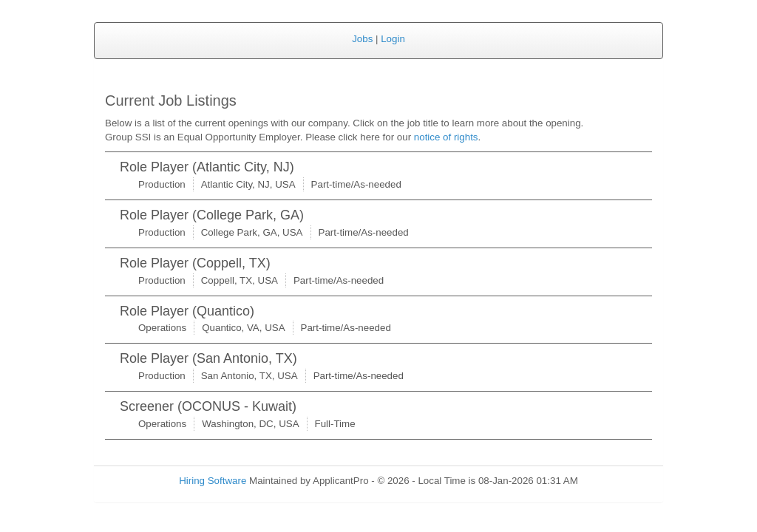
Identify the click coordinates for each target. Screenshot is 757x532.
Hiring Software (213, 481)
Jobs (362, 39)
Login (393, 39)
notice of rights (446, 137)
